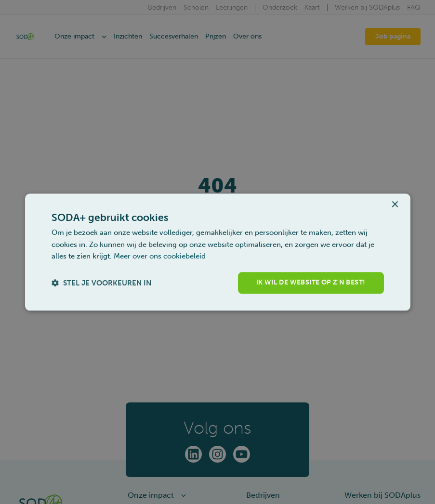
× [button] (395, 205)
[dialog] (218, 252)
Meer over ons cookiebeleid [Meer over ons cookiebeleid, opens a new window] (160, 257)
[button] (101, 283)
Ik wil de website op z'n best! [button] (311, 282)
